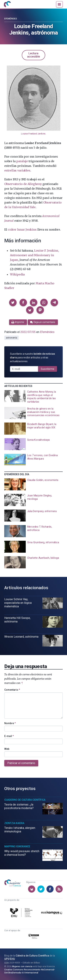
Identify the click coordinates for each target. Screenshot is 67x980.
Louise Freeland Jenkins (33, 134)
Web (7, 749)
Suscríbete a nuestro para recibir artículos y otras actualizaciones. (33, 358)
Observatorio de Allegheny (23, 184)
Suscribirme (48, 369)
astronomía (12, 338)
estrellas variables (17, 170)
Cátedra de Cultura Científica (32, 956)
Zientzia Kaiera (14, 823)
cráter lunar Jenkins (22, 230)
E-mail (9, 736)
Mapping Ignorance (17, 846)
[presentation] (33, 397)
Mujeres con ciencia (22, 966)
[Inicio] (7, 4)
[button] (13, 303)
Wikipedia (17, 274)
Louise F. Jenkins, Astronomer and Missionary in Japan (34, 255)
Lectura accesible (33, 55)
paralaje (22, 161)
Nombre (10, 723)
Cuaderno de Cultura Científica (25, 800)
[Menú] (59, 4)
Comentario (12, 690)
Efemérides (11, 19)
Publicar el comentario (21, 763)
